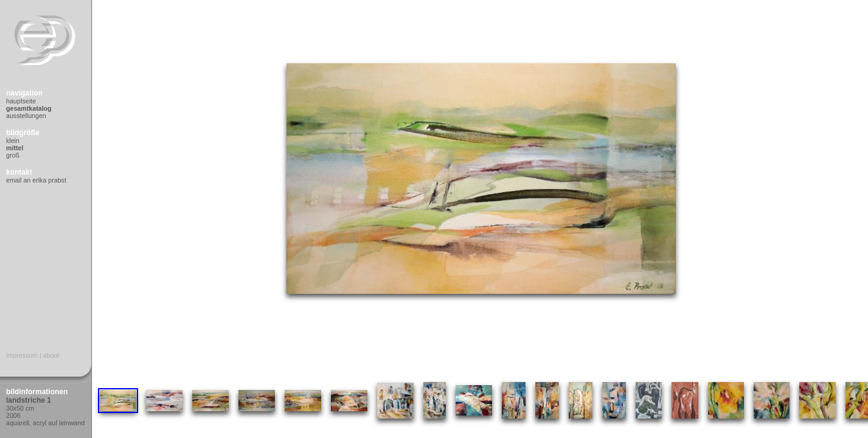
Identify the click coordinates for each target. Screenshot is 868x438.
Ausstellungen (26, 116)
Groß (13, 155)
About (51, 355)
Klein (13, 141)
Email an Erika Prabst (36, 180)
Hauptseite (21, 101)
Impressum (22, 355)
